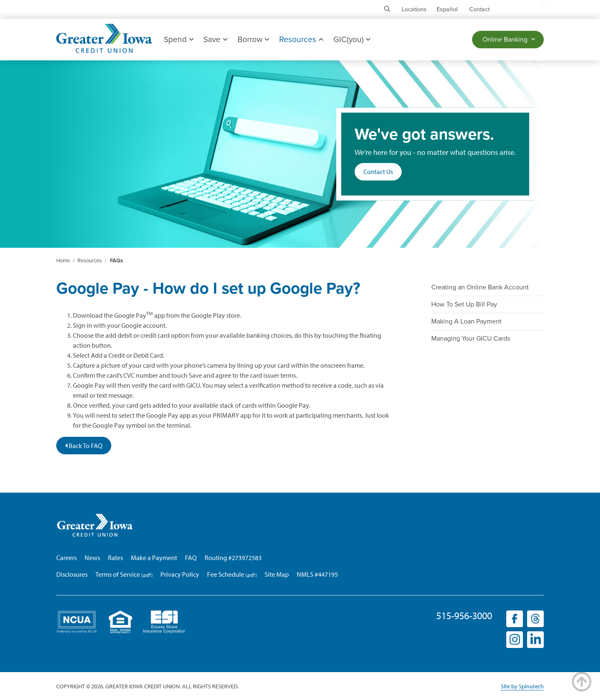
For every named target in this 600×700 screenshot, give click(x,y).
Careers (66, 558)
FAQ (191, 558)
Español (447, 9)
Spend (179, 39)
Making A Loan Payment (466, 321)
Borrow (253, 39)
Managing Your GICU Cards (471, 339)
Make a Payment (154, 558)
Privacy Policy (180, 574)
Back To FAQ (84, 446)
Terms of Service (118, 574)
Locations (414, 9)
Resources (301, 39)
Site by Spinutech (522, 686)
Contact (479, 9)
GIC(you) (352, 39)
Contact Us (378, 172)
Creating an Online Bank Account (480, 287)
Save (215, 39)
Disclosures (72, 574)
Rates (115, 558)
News (92, 558)
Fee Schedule (226, 574)
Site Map (277, 574)
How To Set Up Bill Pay (464, 304)
